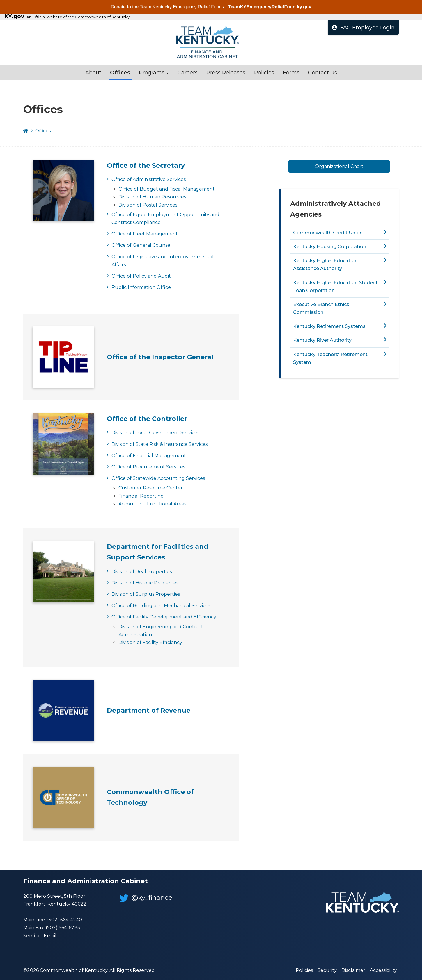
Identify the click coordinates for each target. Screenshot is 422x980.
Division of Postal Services (148, 205)
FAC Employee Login (363, 28)
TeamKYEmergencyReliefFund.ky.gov (270, 7)
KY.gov (14, 17)
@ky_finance (146, 898)
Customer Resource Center (151, 488)
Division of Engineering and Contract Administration (161, 631)
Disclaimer (353, 970)
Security (327, 970)
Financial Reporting (141, 496)
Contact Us (323, 73)
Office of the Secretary (146, 166)
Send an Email (40, 936)
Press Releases (226, 73)
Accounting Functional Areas (152, 504)
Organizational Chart (339, 166)
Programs (154, 73)
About (93, 73)
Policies (264, 73)
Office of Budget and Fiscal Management (167, 189)
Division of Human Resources (152, 197)
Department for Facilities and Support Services (158, 552)
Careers (188, 73)
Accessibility (383, 970)
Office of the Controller (147, 419)
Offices (120, 73)
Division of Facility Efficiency (150, 642)
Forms (291, 73)
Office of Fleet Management (145, 234)
